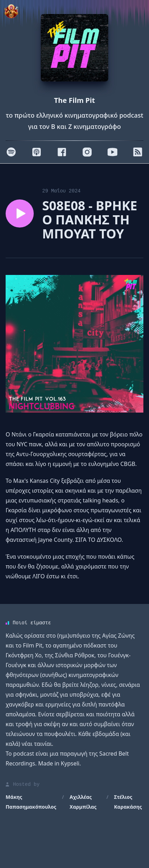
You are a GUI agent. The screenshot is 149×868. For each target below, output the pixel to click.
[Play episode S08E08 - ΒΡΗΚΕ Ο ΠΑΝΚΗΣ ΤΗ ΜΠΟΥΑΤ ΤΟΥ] (20, 213)
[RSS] (138, 152)
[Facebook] (62, 152)
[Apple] (37, 152)
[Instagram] (87, 152)
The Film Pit (74, 100)
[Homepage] (74, 48)
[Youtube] (112, 152)
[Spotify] (11, 152)
